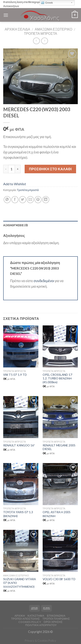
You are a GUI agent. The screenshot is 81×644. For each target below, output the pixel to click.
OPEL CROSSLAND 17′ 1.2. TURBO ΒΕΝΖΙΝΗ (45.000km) (58, 378)
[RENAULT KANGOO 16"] (21, 417)
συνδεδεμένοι (44, 281)
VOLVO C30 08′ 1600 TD (59, 579)
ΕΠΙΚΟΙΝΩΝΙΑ (56, 616)
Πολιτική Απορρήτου (41, 625)
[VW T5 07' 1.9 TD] (21, 346)
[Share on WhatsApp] (7, 200)
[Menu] (6, 15)
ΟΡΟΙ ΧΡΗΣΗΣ (53, 622)
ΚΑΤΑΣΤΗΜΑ (36, 616)
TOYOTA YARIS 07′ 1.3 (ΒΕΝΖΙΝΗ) (18, 514)
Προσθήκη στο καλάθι (50, 169)
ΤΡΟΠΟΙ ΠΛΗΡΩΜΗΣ (56, 619)
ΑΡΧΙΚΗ (20, 616)
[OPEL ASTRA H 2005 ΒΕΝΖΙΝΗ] (60, 484)
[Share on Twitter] (23, 200)
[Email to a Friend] (30, 200)
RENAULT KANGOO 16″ (19, 445)
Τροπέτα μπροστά (41, 33)
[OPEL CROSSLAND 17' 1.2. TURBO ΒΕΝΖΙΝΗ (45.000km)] (60, 346)
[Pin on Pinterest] (38, 200)
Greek (47, 3)
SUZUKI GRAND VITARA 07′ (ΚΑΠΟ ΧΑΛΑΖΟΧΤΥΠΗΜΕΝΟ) (19, 583)
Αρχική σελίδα (17, 29)
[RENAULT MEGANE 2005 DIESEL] (60, 417)
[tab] (40, 225)
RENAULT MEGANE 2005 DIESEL (59, 447)
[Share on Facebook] (15, 200)
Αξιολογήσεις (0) (15, 225)
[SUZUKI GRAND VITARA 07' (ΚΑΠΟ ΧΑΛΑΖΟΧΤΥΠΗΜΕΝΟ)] (21, 551)
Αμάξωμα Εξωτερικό (53, 29)
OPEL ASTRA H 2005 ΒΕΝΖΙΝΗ (57, 514)
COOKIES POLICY (30, 622)
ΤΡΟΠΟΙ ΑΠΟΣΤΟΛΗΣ (25, 619)
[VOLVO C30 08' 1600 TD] (60, 551)
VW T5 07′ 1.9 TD (15, 375)
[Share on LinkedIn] (46, 200)
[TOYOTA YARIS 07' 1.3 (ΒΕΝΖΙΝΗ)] (21, 484)
